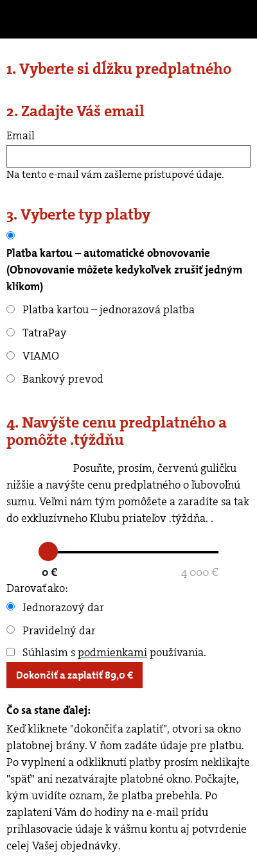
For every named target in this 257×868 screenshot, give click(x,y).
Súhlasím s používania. (106, 652)
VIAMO (33, 356)
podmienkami (112, 652)
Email (21, 135)
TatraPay (37, 333)
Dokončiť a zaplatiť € (75, 675)
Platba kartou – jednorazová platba (101, 309)
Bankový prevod (55, 379)
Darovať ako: (37, 588)
